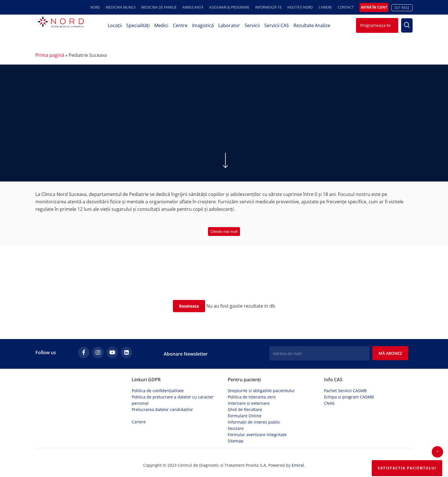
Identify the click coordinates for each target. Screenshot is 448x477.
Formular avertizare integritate (257, 432)
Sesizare (236, 425)
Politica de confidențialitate (158, 388)
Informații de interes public (254, 419)
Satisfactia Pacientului (407, 468)
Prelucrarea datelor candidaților (162, 407)
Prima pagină (50, 55)
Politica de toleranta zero (252, 394)
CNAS (329, 400)
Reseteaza (189, 306)
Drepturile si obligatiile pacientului (261, 388)
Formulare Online (245, 413)
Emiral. (298, 463)
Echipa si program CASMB (349, 394)
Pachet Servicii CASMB (345, 388)
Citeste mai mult (224, 232)
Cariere (139, 419)
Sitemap (236, 438)
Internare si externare (249, 400)
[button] (437, 452)
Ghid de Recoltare (245, 407)
